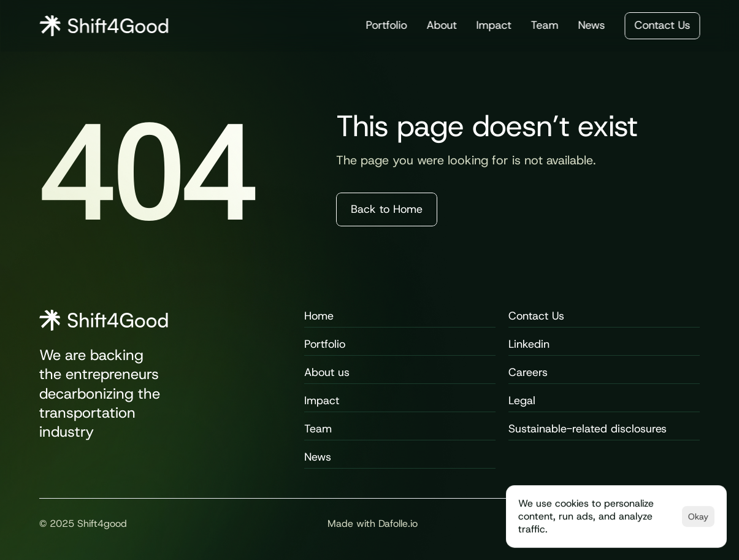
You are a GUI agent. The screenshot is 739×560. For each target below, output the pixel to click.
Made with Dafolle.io (373, 524)
